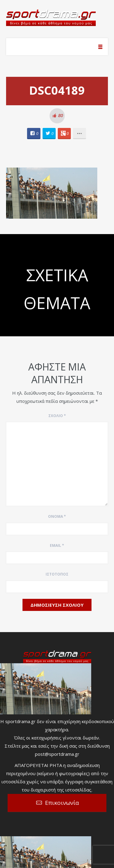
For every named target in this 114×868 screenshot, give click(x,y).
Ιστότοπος (57, 574)
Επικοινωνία (62, 803)
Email (57, 545)
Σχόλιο (57, 416)
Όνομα (57, 516)
